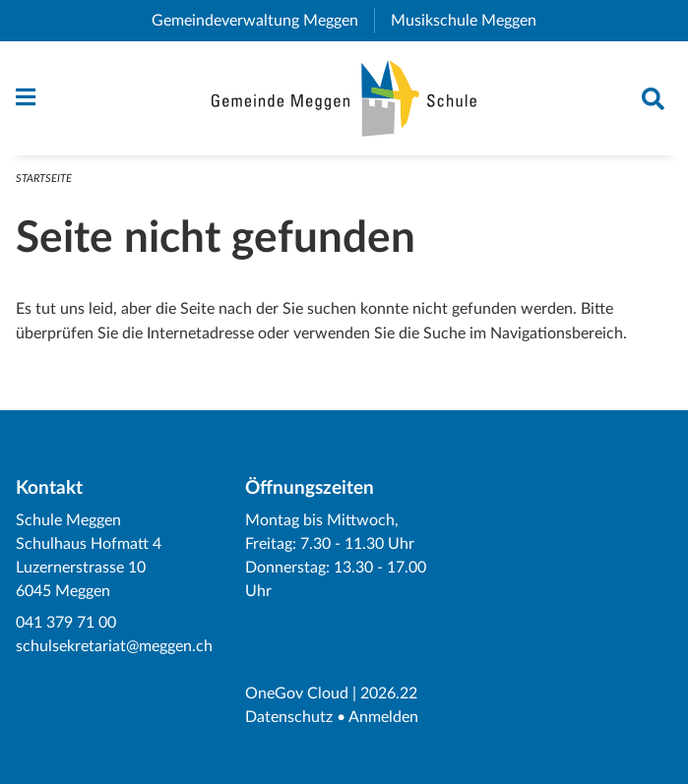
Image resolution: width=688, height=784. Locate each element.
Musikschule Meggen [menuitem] (471, 21)
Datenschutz (289, 717)
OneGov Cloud (297, 694)
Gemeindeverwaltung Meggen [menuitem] (263, 21)
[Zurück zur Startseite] (344, 98)
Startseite (44, 179)
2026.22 (389, 694)
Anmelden (383, 717)
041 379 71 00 (66, 623)
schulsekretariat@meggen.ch (114, 646)
